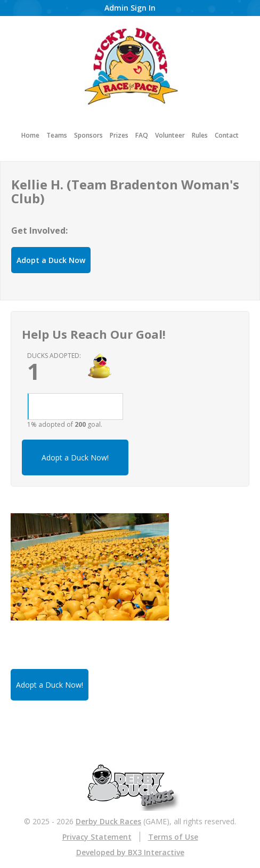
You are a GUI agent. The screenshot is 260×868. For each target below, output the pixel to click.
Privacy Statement (97, 837)
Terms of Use (173, 837)
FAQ (142, 135)
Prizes (119, 135)
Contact (227, 135)
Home (30, 135)
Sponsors (88, 135)
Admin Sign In (130, 8)
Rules (200, 135)
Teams (57, 135)
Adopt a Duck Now (51, 260)
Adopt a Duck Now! (75, 457)
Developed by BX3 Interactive (130, 852)
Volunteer (170, 135)
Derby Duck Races (108, 821)
